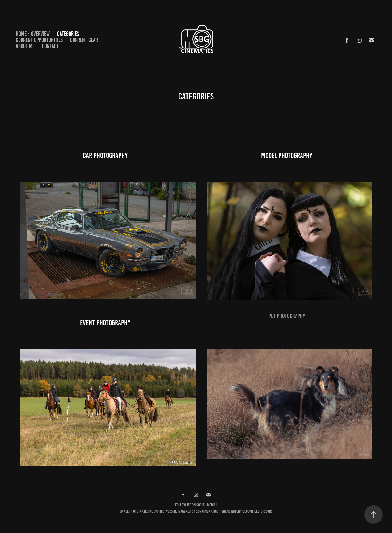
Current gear (84, 40)
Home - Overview (33, 34)
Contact (50, 46)
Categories (68, 34)
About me (25, 46)
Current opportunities (39, 40)
